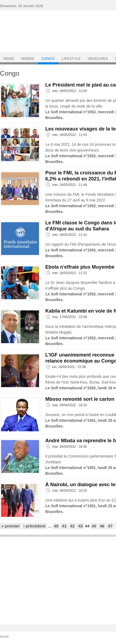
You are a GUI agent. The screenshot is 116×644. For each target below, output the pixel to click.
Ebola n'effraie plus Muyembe (80, 267)
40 (56, 526)
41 (64, 526)
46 (102, 526)
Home (4, 637)
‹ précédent (35, 526)
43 (80, 526)
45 (94, 526)
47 (110, 526)
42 (72, 526)
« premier (11, 526)
